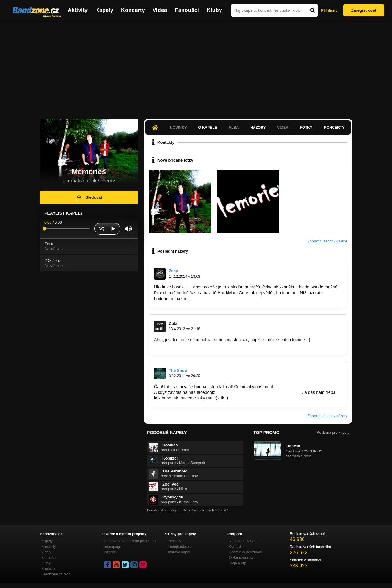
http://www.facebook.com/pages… (187, 346)
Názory (258, 128)
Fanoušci (187, 10)
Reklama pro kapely (333, 433)
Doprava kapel (178, 552)
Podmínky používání (245, 552)
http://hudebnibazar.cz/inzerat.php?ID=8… (231, 299)
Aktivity (78, 10)
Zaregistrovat (364, 10)
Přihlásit (329, 10)
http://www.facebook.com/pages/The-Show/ (258, 392)
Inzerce (110, 552)
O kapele (207, 128)
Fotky (306, 128)
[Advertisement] (196, 67)
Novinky (178, 128)
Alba (234, 128)
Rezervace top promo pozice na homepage (130, 544)
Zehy (173, 271)
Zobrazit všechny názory (327, 416)
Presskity (174, 541)
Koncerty (133, 10)
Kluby (214, 10)
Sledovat (89, 197)
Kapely (104, 10)
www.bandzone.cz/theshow (300, 387)
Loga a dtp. (238, 563)
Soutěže (48, 569)
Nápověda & (243, 541)
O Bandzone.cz (241, 558)
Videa (160, 10)
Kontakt (235, 547)
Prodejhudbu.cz (179, 547)
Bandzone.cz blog (56, 574)
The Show (178, 370)
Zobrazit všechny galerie (327, 241)
